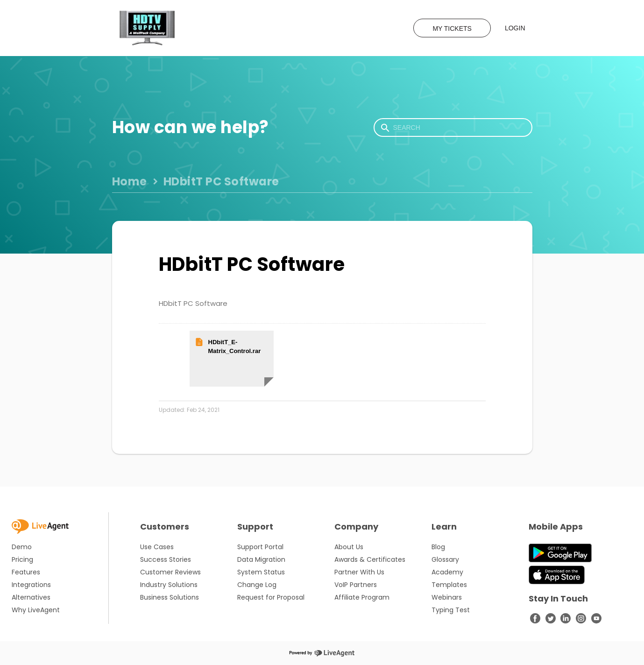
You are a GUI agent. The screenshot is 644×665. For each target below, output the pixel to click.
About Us (349, 547)
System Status (261, 572)
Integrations (31, 585)
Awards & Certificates (370, 559)
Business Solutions (170, 597)
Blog (438, 547)
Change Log (257, 585)
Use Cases (157, 547)
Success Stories (166, 559)
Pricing (22, 559)
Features (26, 572)
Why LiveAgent (36, 610)
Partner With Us (359, 572)
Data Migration (261, 559)
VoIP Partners (356, 585)
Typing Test (451, 610)
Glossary (445, 559)
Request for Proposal (271, 597)
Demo (22, 547)
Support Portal (260, 547)
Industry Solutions (169, 585)
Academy (447, 572)
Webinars (447, 597)
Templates (449, 585)
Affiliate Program (362, 597)
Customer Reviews (170, 572)
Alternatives (31, 597)
